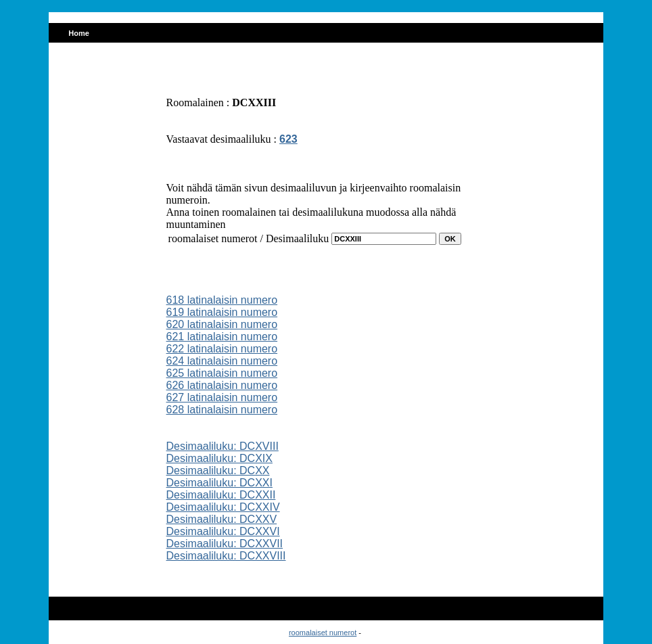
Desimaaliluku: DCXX (218, 470)
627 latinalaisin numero (222, 397)
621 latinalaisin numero (222, 337)
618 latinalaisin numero (222, 300)
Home (79, 33)
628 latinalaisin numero (222, 410)
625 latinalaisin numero (222, 373)
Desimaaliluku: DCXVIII (223, 446)
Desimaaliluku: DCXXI (219, 483)
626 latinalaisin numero (222, 385)
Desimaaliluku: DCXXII (221, 495)
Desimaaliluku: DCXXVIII (226, 556)
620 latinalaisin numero (222, 324)
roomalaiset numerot (323, 632)
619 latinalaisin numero (222, 312)
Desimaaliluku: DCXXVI (223, 531)
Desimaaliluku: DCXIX (219, 458)
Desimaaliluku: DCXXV (222, 519)
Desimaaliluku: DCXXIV (223, 507)
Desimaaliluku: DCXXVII (225, 544)
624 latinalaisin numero (222, 361)
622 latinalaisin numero (222, 349)
